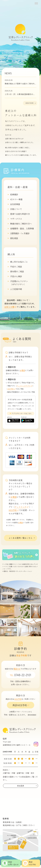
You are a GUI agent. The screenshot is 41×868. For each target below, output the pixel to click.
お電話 (22, 370)
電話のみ (17, 669)
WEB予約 (10, 389)
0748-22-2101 (20, 675)
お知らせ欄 (9, 307)
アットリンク (20, 507)
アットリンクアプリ (23, 386)
